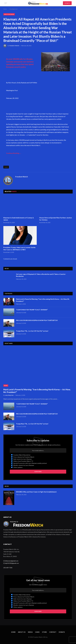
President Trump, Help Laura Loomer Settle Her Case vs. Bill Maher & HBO (19, 248)
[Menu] (6, 3)
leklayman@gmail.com (12, 561)
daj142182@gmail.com (12, 563)
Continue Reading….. (14, 153)
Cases (37, 632)
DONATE (67, 3)
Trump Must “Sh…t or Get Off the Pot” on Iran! (32, 331)
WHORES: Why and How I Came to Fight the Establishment (36, 492)
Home (13, 632)
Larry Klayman (9, 395)
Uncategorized (9, 14)
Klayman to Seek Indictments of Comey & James (19, 219)
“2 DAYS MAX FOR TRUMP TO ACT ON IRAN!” (32, 310)
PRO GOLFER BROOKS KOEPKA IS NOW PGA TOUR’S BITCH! (37, 320)
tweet (6, 167)
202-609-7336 (8, 568)
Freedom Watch (14, 46)
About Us (22, 632)
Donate (62, 632)
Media (30, 632)
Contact (53, 632)
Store (44, 632)
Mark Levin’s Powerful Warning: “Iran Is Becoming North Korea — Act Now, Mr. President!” (43, 300)
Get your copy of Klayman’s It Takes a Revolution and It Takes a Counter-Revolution (41, 275)
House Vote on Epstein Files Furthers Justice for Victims (56, 219)
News (6, 386)
